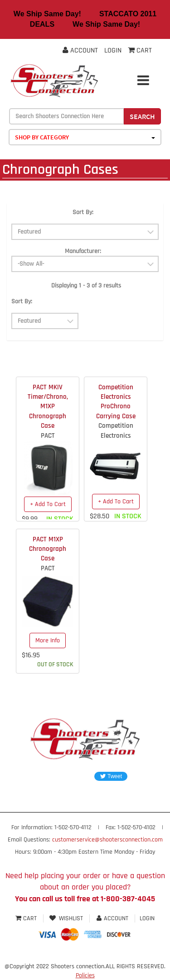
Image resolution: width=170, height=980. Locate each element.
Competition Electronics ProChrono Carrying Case (116, 402)
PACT (48, 436)
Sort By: (83, 212)
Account (80, 50)
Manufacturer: (83, 251)
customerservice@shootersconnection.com (107, 840)
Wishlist (66, 918)
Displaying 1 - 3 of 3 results (86, 286)
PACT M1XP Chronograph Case (48, 549)
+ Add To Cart (48, 504)
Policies (85, 975)
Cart (27, 918)
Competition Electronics (116, 430)
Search (142, 116)
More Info (48, 641)
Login (113, 50)
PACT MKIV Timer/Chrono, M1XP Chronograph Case (48, 407)
